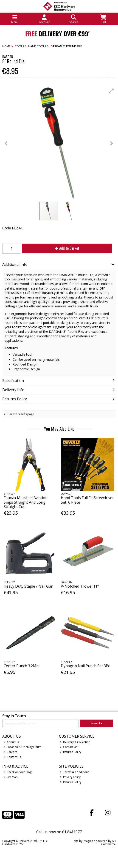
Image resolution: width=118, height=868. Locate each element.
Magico (88, 841)
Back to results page (21, 414)
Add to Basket (67, 248)
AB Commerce (108, 842)
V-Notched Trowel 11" (80, 586)
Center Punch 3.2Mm (22, 666)
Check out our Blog (17, 772)
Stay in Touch (14, 716)
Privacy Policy (70, 777)
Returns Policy (71, 752)
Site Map (10, 777)
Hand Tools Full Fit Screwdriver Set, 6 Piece (87, 500)
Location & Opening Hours (22, 747)
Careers (10, 752)
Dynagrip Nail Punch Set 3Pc (85, 666)
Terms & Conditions (75, 772)
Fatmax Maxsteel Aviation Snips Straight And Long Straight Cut (26, 502)
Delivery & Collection (75, 742)
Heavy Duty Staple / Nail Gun (28, 586)
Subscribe (96, 723)
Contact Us (12, 757)
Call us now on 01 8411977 (59, 832)
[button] (111, 91)
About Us (11, 742)
